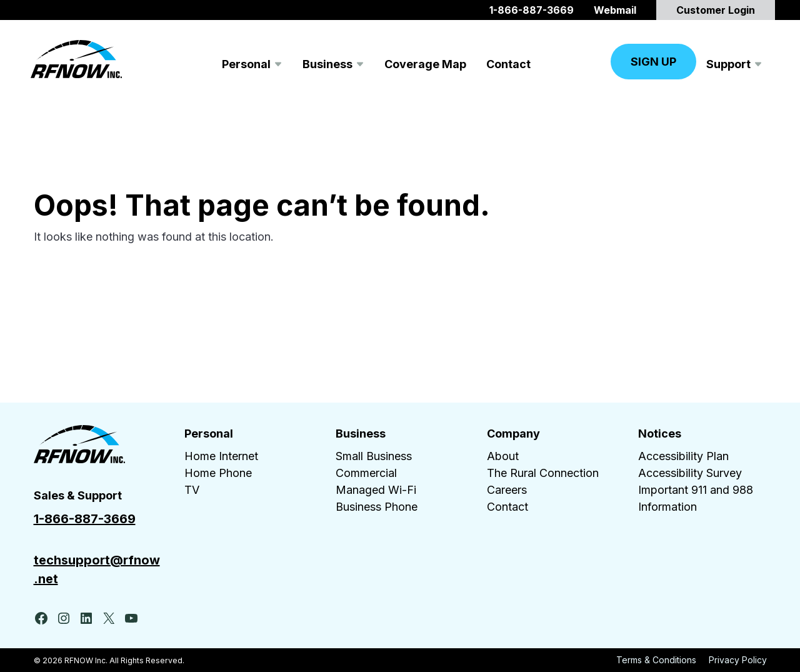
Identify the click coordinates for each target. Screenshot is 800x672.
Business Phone (377, 507)
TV (192, 490)
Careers (507, 490)
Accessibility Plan (683, 456)
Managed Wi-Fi (376, 490)
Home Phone (218, 473)
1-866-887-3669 (85, 519)
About (503, 456)
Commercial (366, 473)
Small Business (374, 456)
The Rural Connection (543, 473)
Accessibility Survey (690, 473)
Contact (507, 507)
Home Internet (221, 456)
